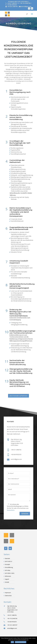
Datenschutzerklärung (21, 642)
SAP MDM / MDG (10, 573)
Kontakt (7, 582)
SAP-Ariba (7, 570)
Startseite (7, 558)
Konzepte (7, 564)
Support (7, 579)
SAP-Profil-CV (8, 561)
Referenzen (8, 576)
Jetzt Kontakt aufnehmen (18, 396)
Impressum (8, 593)
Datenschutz (8, 596)
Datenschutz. (11, 510)
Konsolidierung (9, 567)
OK (12, 642)
